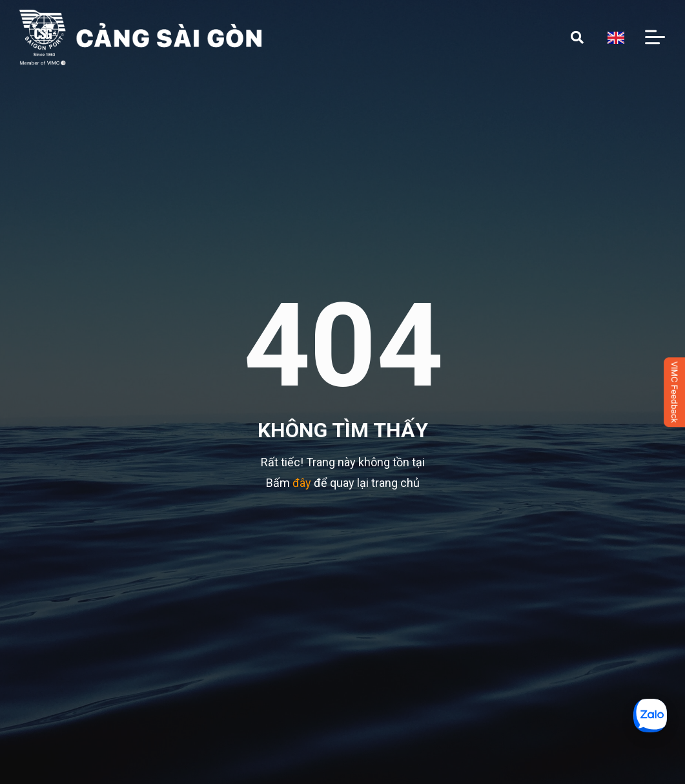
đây (302, 483)
